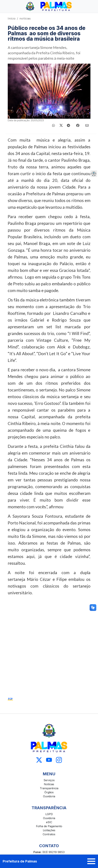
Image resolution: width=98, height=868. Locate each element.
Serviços (49, 780)
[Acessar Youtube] (49, 760)
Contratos (49, 834)
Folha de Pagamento (49, 826)
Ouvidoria (49, 796)
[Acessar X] (39, 760)
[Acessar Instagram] (59, 760)
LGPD (49, 814)
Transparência (49, 788)
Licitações (49, 830)
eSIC (49, 822)
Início (12, 18)
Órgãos (49, 792)
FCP (10, 699)
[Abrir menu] (91, 861)
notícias (25, 18)
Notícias (49, 784)
